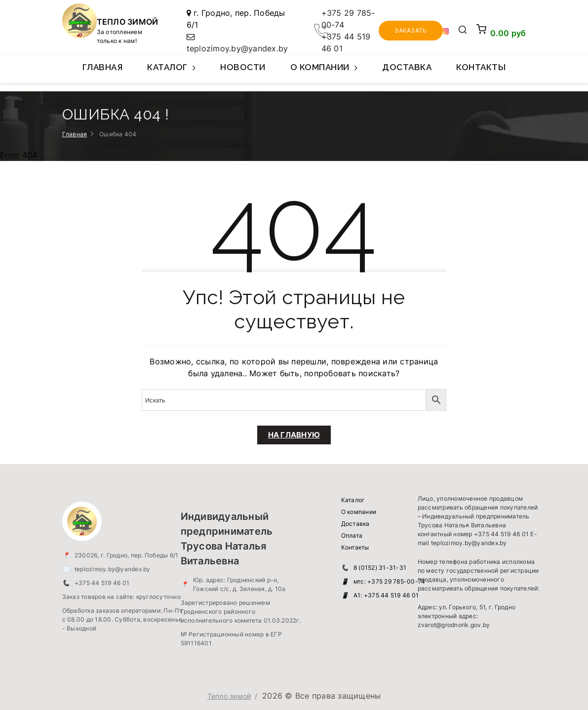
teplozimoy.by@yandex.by (237, 48)
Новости (243, 67)
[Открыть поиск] (462, 31)
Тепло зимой (229, 696)
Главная (103, 67)
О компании (324, 73)
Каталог (171, 73)
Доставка (407, 67)
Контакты (481, 67)
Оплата (352, 535)
